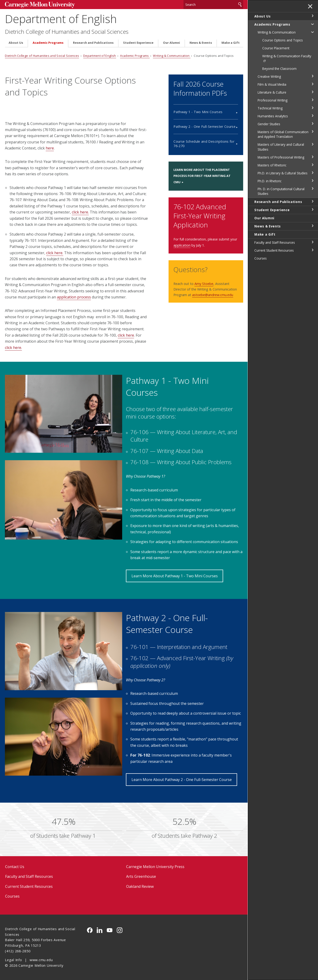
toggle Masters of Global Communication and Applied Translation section (312, 132)
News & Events (201, 43)
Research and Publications (93, 43)
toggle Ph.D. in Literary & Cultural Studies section (312, 173)
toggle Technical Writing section (312, 108)
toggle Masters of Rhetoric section (312, 165)
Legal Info (13, 960)
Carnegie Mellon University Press (155, 867)
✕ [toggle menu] (310, 7)
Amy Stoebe (204, 284)
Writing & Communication (172, 56)
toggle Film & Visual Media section (312, 84)
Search (240, 5)
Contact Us (15, 867)
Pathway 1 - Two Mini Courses (198, 112)
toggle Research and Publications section (312, 201)
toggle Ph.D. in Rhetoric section (312, 181)
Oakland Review (140, 886)
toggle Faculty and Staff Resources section (312, 242)
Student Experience (138, 43)
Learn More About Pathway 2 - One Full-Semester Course (182, 780)
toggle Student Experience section (312, 210)
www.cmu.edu (41, 960)
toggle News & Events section (312, 226)
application (182, 245)
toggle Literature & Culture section (312, 92)
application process (74, 297)
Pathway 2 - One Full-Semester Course (204, 127)
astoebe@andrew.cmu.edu (213, 295)
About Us (16, 43)
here (50, 148)
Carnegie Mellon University (40, 5)
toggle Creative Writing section (312, 76)
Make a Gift (231, 43)
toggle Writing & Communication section (312, 32)
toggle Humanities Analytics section (312, 116)
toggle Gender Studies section (312, 124)
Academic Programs (48, 43)
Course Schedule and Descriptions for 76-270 (204, 144)
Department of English (61, 19)
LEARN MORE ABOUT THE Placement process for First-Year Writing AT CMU (202, 176)
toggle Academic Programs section (312, 24)
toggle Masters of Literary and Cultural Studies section (312, 144)
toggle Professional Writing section (312, 100)
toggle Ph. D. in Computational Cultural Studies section (312, 189)
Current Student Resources (29, 886)
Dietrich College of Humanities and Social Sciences (67, 32)
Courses (12, 896)
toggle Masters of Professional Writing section (312, 157)
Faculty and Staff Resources (29, 876)
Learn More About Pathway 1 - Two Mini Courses (175, 576)
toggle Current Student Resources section (312, 250)
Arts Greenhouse (141, 876)
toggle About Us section (312, 16)
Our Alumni (171, 43)
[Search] (213, 5)
